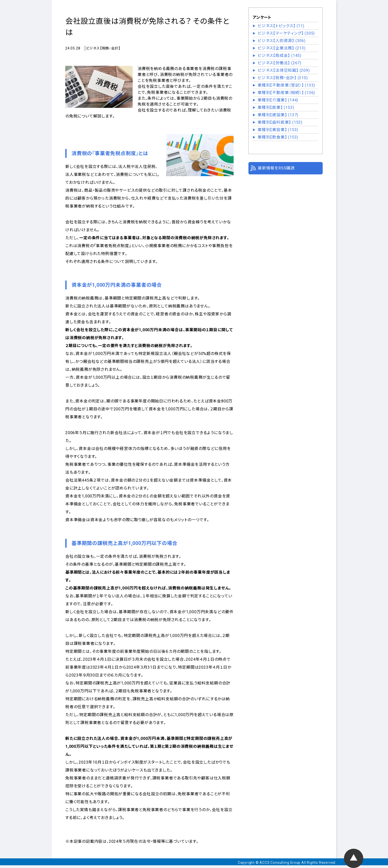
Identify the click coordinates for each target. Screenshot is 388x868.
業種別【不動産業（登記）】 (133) (286, 85)
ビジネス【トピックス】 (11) (281, 26)
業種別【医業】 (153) (276, 107)
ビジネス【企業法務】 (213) (282, 48)
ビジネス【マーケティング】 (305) (286, 33)
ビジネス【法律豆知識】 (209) (284, 70)
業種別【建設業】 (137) (278, 115)
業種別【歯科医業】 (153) (280, 122)
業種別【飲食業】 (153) (278, 137)
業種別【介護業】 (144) (278, 100)
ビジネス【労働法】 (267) (279, 63)
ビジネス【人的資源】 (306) (282, 41)
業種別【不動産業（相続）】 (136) (286, 93)
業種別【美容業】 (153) (278, 130)
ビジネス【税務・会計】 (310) (283, 78)
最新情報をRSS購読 (276, 168)
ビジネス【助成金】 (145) (279, 56)
